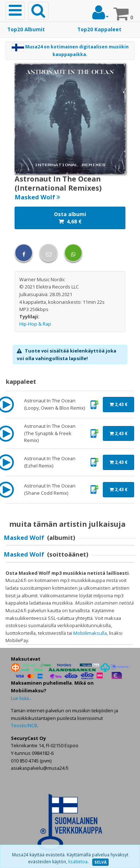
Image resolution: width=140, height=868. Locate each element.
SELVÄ (100, 862)
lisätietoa (78, 862)
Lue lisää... (22, 698)
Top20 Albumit (26, 29)
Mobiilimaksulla (90, 633)
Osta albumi (70, 218)
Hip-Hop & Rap (35, 324)
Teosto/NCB (24, 725)
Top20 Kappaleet (99, 29)
